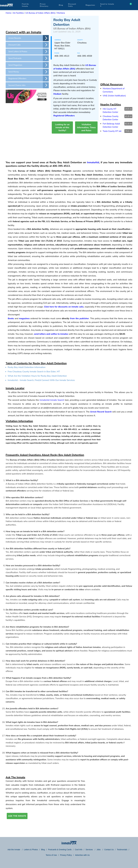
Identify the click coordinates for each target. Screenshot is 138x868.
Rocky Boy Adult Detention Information (27, 367)
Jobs (99, 850)
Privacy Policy (66, 855)
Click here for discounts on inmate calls (64, 307)
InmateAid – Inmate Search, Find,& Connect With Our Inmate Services (41, 380)
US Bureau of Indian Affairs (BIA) (40, 13)
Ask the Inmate (14, 850)
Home (8, 13)
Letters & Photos (31, 850)
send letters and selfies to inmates (51, 334)
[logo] (6, 9)
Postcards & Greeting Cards (60, 850)
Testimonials (122, 850)
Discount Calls (72, 5)
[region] (27, 23)
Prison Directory (44, 5)
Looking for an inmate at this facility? (62, 128)
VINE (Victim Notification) (114, 96)
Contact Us (109, 850)
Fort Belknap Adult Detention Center (111, 125)
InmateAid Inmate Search (52, 400)
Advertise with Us (82, 855)
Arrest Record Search (101, 412)
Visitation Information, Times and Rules (86, 128)
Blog (61, 5)
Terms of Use (51, 855)
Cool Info (79, 850)
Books (11, 318)
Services (89, 850)
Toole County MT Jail (112, 131)
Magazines (90, 5)
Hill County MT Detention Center (110, 111)
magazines (24, 318)
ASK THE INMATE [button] (17, 816)
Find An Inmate (25, 5)
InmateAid (93, 162)
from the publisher (79, 318)
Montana (61, 13)
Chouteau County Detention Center (111, 118)
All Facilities (18, 13)
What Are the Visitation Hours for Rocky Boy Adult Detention (37, 376)
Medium (57, 94)
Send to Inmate (107, 5)
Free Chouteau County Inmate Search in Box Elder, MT (34, 372)
